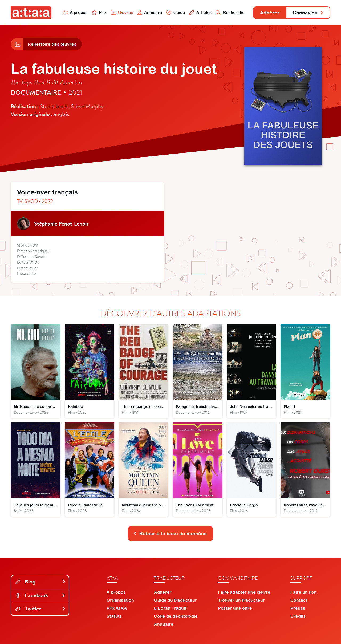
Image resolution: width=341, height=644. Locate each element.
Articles (200, 12)
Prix (99, 12)
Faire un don (304, 592)
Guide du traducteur (175, 600)
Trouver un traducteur (241, 600)
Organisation (120, 600)
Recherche (230, 12)
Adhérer (270, 13)
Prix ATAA (117, 608)
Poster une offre (235, 608)
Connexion (308, 13)
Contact (299, 600)
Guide (176, 12)
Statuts (114, 616)
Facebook (40, 595)
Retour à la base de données (170, 534)
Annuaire (150, 12)
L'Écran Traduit (170, 608)
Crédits (298, 616)
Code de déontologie (176, 616)
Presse (298, 608)
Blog (40, 582)
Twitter (40, 609)
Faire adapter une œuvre (244, 592)
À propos (75, 12)
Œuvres (122, 12)
